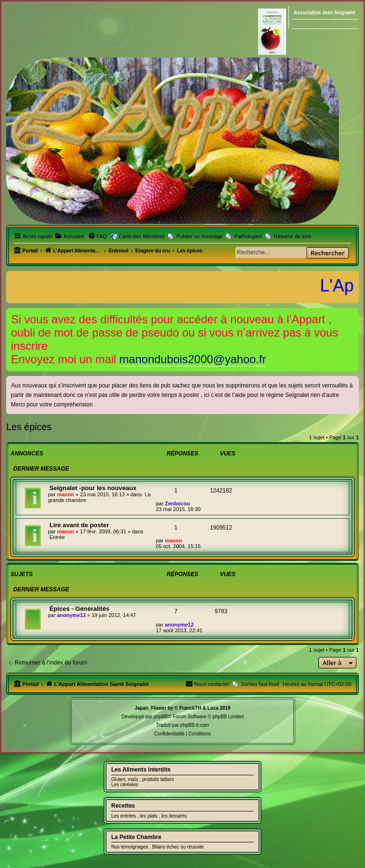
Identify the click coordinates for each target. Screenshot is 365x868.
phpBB (161, 717)
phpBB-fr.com (195, 725)
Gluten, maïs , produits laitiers (143, 779)
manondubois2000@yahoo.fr (193, 359)
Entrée (57, 537)
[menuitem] (70, 236)
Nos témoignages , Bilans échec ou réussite (158, 847)
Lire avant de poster (79, 525)
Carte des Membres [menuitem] (142, 236)
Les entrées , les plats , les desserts (149, 816)
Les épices (29, 427)
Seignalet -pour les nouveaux (93, 488)
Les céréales (125, 785)
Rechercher (328, 253)
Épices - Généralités (79, 609)
